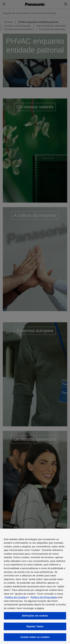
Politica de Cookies (16, 597)
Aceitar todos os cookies (35, 637)
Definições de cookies (35, 616)
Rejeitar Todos (35, 626)
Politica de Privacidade (44, 597)
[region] (35, 586)
